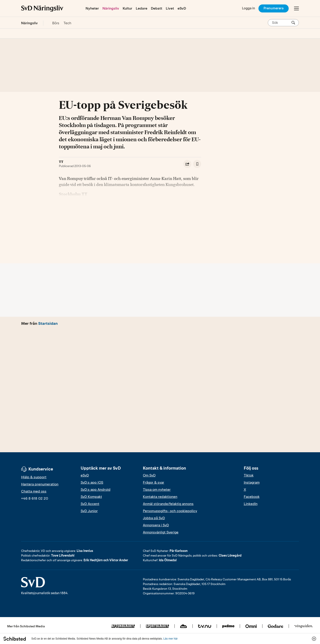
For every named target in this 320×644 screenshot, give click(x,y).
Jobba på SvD (154, 518)
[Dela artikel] (187, 164)
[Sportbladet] (157, 626)
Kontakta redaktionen (160, 497)
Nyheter (92, 8)
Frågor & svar (154, 482)
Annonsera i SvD (156, 525)
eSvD (182, 8)
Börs (56, 23)
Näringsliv (111, 8)
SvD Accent (90, 504)
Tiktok (249, 475)
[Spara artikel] (197, 164)
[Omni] (251, 626)
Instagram (252, 482)
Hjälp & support (34, 477)
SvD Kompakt (91, 497)
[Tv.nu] (205, 626)
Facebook (252, 497)
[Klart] (184, 626)
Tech (67, 23)
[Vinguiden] (304, 626)
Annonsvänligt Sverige (161, 532)
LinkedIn (251, 504)
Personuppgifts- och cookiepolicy (170, 511)
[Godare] (276, 626)
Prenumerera (274, 8)
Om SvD (149, 475)
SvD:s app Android (96, 490)
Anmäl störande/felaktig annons (168, 504)
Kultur (127, 8)
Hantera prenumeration (40, 484)
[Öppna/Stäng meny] (296, 8)
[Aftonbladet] (123, 626)
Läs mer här (170, 639)
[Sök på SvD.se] (282, 23)
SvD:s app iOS (92, 482)
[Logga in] (248, 8)
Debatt (157, 8)
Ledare (142, 8)
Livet (170, 8)
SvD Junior (89, 511)
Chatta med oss (34, 491)
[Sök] (293, 23)
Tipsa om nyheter (157, 490)
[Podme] (228, 626)
